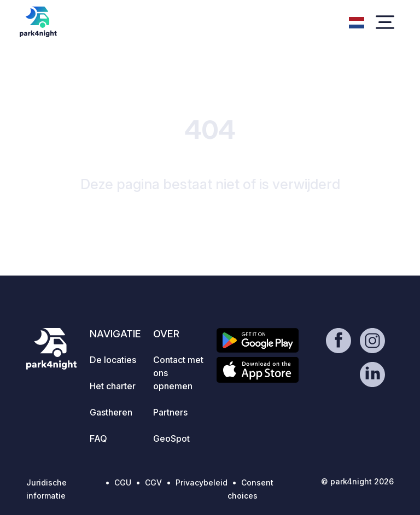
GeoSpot (171, 438)
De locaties (113, 360)
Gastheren (111, 412)
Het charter (113, 386)
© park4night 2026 (357, 481)
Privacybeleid (202, 482)
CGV (153, 482)
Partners (170, 412)
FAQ (98, 438)
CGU (123, 482)
